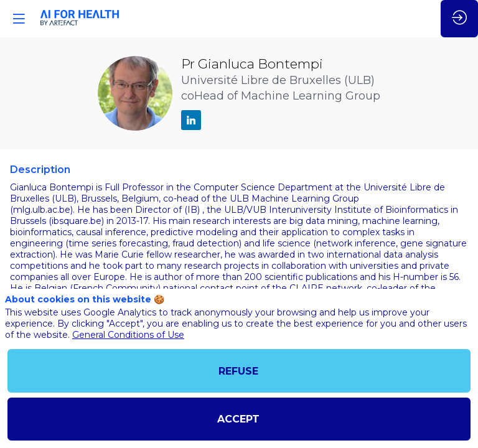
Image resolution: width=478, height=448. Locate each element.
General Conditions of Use (128, 335)
